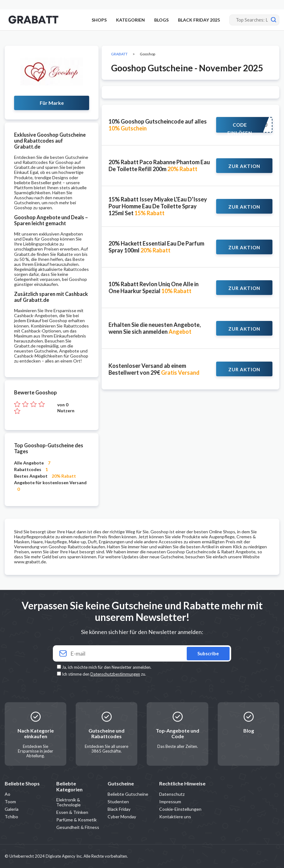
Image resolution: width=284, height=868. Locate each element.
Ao (8, 794)
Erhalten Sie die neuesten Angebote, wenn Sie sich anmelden (155, 328)
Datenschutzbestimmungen (115, 674)
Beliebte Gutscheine (128, 794)
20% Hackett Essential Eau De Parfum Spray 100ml (156, 247)
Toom (10, 802)
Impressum (170, 802)
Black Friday (119, 809)
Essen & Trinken (72, 812)
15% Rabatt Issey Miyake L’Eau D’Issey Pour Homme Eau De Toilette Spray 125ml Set (158, 206)
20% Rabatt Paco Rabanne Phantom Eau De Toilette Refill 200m (159, 165)
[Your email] (142, 654)
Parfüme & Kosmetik (76, 820)
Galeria (12, 809)
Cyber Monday (122, 817)
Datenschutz (172, 794)
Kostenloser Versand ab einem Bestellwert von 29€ (154, 369)
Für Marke (52, 103)
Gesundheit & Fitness (78, 827)
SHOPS (99, 20)
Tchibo (11, 817)
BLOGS (161, 20)
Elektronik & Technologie (68, 802)
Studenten (118, 802)
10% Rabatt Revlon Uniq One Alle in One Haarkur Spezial (154, 287)
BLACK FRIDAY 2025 (199, 20)
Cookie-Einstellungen (180, 809)
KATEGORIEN (130, 20)
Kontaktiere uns (175, 817)
